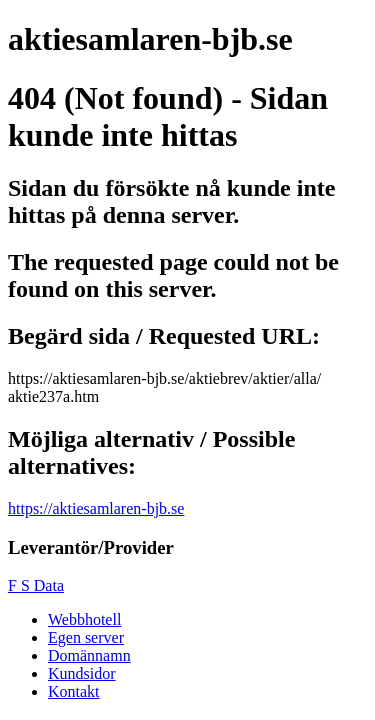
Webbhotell (84, 619)
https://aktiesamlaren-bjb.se (96, 508)
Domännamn (89, 655)
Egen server (86, 637)
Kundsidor (82, 673)
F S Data (36, 585)
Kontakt (74, 691)
